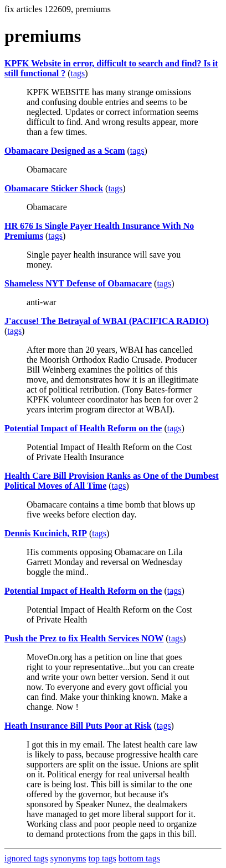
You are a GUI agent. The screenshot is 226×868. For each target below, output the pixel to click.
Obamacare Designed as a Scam (65, 151)
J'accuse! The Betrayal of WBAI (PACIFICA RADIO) (107, 321)
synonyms (68, 858)
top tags (102, 858)
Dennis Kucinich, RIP (46, 533)
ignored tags (26, 858)
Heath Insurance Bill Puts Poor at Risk (78, 726)
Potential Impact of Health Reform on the (83, 428)
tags (78, 73)
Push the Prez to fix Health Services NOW (84, 638)
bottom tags (139, 858)
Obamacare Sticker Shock (54, 188)
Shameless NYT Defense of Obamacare (78, 283)
